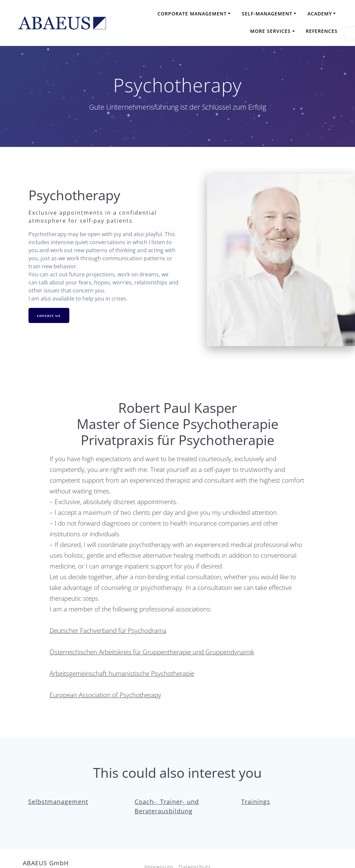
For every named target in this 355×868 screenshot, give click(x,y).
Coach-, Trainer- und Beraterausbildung (167, 806)
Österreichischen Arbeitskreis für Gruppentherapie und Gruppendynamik (152, 652)
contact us (49, 315)
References (322, 31)
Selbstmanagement (58, 802)
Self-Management (267, 14)
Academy (320, 14)
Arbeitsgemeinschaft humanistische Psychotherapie (122, 673)
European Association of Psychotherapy (105, 695)
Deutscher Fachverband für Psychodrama (108, 630)
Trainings (256, 802)
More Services (270, 31)
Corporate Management (192, 14)
